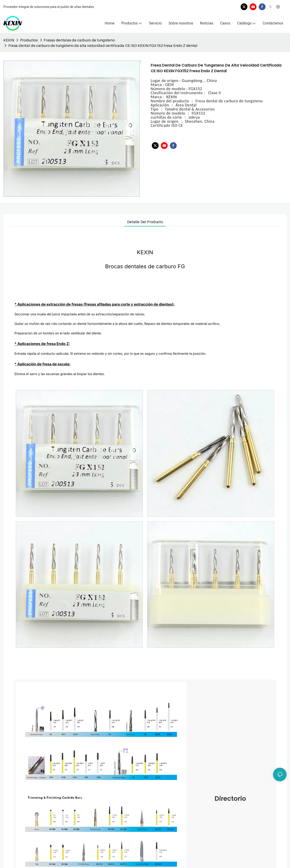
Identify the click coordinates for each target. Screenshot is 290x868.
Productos (29, 40)
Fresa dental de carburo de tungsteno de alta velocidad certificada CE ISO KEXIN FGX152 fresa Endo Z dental (103, 46)
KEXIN (9, 40)
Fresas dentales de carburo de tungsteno (79, 40)
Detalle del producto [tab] (145, 222)
